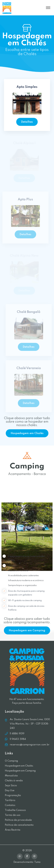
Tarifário (10, 800)
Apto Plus (25, 199)
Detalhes (27, 122)
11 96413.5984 (18, 739)
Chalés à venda (14, 781)
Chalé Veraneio (30, 368)
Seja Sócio (11, 786)
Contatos (10, 805)
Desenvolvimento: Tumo (27, 862)
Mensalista (11, 776)
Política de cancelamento (19, 825)
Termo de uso (13, 815)
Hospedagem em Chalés (27, 433)
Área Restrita (13, 830)
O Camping (11, 761)
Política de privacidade (18, 820)
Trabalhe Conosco (15, 810)
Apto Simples (27, 87)
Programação (13, 795)
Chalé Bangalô (29, 312)
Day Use (10, 791)
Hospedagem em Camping (27, 630)
